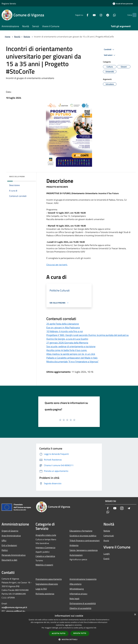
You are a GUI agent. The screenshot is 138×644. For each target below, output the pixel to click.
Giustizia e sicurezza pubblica (83, 536)
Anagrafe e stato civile (46, 535)
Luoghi (107, 554)
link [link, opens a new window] (95, 628)
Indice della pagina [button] (17, 176)
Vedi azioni (110, 55)
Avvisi (106, 540)
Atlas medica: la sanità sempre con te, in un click (71, 354)
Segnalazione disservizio (47, 584)
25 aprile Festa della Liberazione (63, 324)
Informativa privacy (78, 594)
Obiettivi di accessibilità (80, 608)
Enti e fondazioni (9, 545)
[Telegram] (102, 15)
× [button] (135, 615)
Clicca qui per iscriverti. (57, 265)
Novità (17, 37)
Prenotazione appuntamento (49, 579)
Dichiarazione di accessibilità (83, 603)
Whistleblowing (77, 589)
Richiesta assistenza (45, 594)
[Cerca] (133, 15)
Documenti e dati (9, 560)
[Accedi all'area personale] (123, 4)
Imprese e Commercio (45, 547)
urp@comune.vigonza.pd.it (14, 607)
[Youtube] (89, 15)
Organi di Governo (10, 531)
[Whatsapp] (109, 15)
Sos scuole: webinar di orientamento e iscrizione (71, 346)
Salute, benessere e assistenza (84, 550)
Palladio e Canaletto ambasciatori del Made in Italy (72, 358)
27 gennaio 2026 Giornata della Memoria (67, 343)
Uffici (4, 540)
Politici (5, 550)
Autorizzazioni (76, 555)
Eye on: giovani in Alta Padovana (63, 328)
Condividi (109, 50)
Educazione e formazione (81, 531)
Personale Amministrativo (14, 555)
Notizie (27, 37)
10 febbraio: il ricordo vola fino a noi (65, 331)
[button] (69, 639)
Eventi (106, 559)
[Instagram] (96, 15)
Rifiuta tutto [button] (80, 633)
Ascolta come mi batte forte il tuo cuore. (67, 350)
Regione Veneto (9, 4)
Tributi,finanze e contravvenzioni (85, 540)
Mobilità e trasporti (44, 565)
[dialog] (69, 628)
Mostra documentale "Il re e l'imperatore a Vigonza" (73, 362)
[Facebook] (82, 15)
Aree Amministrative (11, 536)
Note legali (74, 599)
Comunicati (109, 536)
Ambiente (74, 545)
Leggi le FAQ (41, 589)
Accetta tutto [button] (59, 633)
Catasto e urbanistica (45, 556)
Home (8, 37)
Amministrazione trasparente (83, 579)
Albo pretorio (75, 584)
